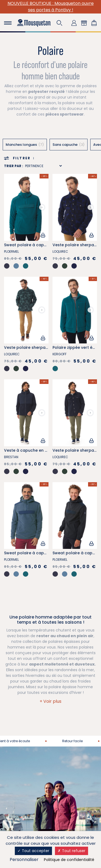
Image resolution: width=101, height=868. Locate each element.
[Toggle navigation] (8, 23)
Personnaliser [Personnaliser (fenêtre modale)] (24, 859)
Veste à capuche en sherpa (31, 450)
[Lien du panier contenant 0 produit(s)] (94, 23)
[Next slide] (42, 207)
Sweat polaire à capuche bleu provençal (44, 553)
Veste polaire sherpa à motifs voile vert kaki (48, 347)
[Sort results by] (43, 166)
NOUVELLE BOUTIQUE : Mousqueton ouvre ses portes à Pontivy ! (51, 7)
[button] (60, 23)
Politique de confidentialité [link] (69, 860)
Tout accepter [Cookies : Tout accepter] (33, 851)
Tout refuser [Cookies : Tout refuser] (72, 851)
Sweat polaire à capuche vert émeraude (44, 245)
